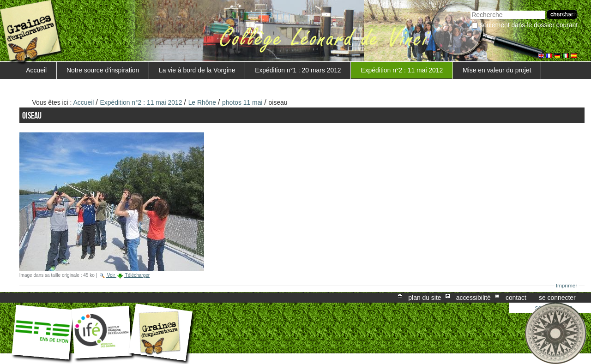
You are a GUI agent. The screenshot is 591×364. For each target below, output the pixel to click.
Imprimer (567, 286)
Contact (516, 298)
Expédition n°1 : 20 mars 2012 (298, 70)
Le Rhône (202, 102)
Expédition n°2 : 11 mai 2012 (402, 70)
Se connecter (557, 298)
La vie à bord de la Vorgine (197, 70)
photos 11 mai (242, 102)
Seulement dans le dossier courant (529, 25)
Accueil (36, 70)
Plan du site (425, 298)
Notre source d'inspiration (103, 70)
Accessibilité (473, 298)
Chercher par (470, 9)
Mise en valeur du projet (497, 70)
